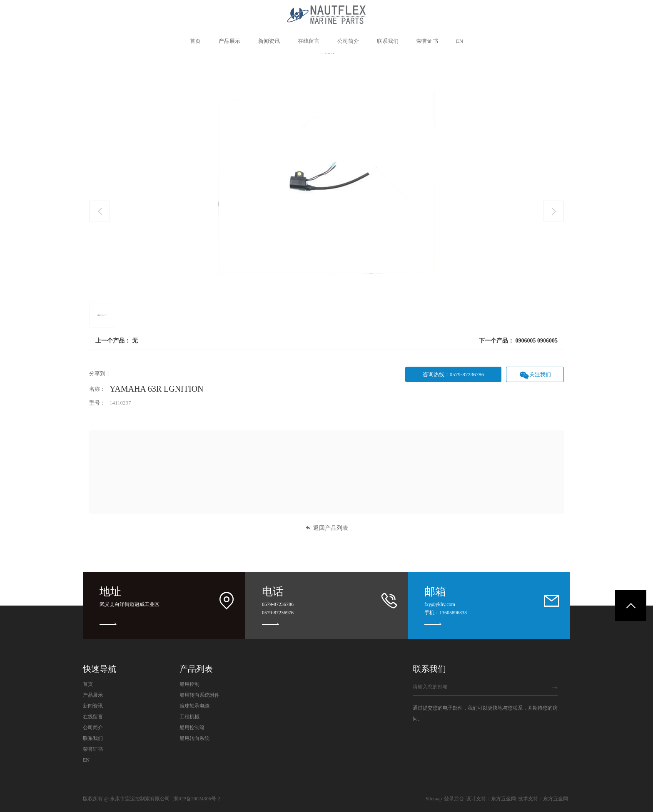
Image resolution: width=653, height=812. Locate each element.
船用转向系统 (194, 738)
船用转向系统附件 (199, 695)
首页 (88, 684)
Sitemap (434, 799)
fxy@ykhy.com (440, 604)
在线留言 (93, 717)
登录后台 (454, 799)
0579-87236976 (278, 613)
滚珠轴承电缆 (194, 706)
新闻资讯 (93, 706)
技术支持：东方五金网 (543, 799)
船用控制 (189, 684)
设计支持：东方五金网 (491, 799)
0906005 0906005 (537, 341)
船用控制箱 (192, 728)
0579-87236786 (278, 604)
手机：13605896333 (446, 613)
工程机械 (189, 717)
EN (86, 760)
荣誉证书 (93, 749)
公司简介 (93, 728)
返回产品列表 (327, 528)
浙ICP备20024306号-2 (197, 799)
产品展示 (93, 695)
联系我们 (93, 738)
